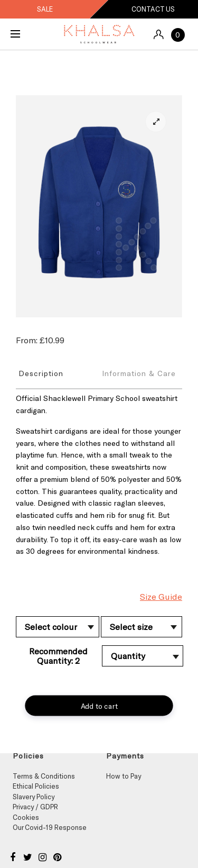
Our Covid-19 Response (50, 827)
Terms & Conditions (44, 776)
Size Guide (161, 596)
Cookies (26, 817)
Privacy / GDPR (35, 807)
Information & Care (139, 373)
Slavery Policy (34, 797)
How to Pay (124, 776)
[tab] (58, 373)
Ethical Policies (36, 786)
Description (41, 373)
